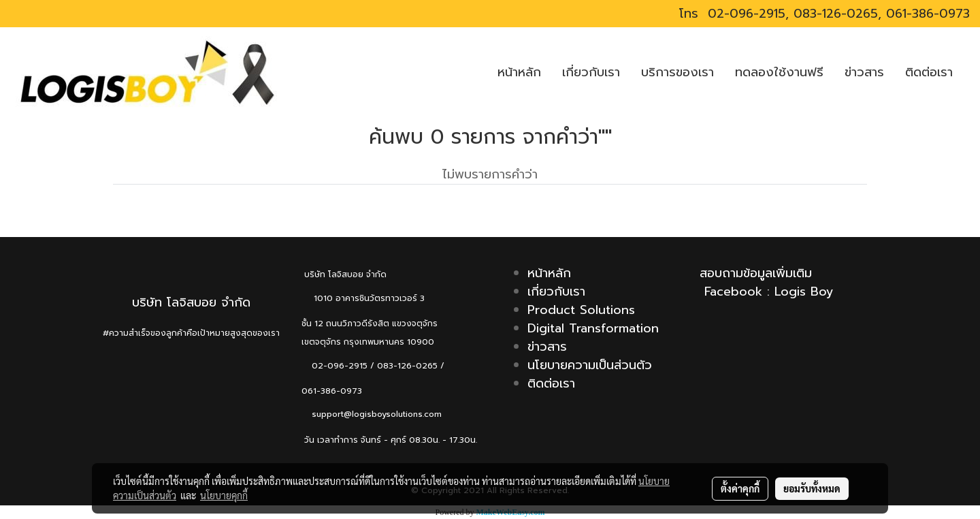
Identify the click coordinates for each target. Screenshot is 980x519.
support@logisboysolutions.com (372, 414)
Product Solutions (581, 310)
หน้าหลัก (519, 72)
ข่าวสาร (864, 72)
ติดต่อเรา (929, 72)
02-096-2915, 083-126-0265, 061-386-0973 (836, 14)
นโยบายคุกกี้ (224, 495)
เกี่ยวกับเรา (591, 72)
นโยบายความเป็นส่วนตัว (590, 365)
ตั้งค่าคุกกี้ (740, 488)
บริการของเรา (677, 72)
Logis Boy (804, 292)
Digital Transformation (593, 328)
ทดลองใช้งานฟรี (779, 72)
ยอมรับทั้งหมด (812, 488)
